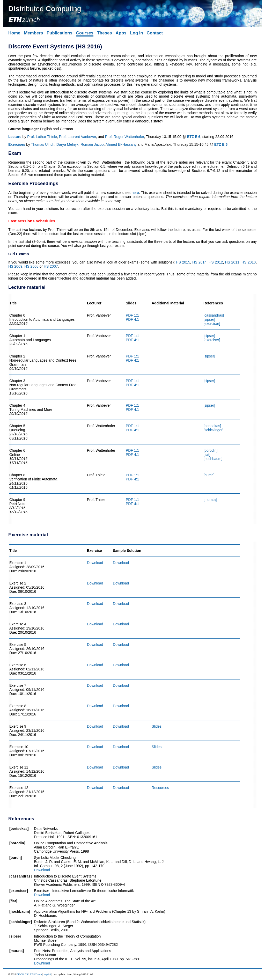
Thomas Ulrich (43, 144)
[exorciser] (212, 324)
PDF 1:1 (132, 315)
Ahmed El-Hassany (121, 144)
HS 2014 (199, 262)
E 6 (198, 137)
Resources (160, 788)
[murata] (210, 500)
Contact (155, 33)
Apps (121, 33)
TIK (27, 974)
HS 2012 (216, 262)
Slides (157, 726)
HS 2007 (51, 266)
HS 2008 (31, 266)
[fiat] (207, 455)
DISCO (20, 974)
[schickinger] (214, 430)
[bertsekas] (212, 426)
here (135, 193)
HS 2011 (232, 262)
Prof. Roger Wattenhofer (124, 137)
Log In (136, 33)
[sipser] (209, 319)
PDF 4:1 (132, 319)
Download (95, 563)
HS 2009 (15, 266)
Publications (60, 33)
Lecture (15, 137)
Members (34, 33)
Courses (85, 33)
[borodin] (210, 450)
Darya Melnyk (68, 144)
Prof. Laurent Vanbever (78, 137)
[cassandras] (214, 315)
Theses (105, 33)
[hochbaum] (213, 459)
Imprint (47, 974)
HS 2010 (249, 262)
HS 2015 (183, 262)
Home (14, 33)
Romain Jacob (92, 144)
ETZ (190, 137)
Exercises (17, 144)
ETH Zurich (36, 974)
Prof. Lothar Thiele (42, 137)
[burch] (209, 475)
